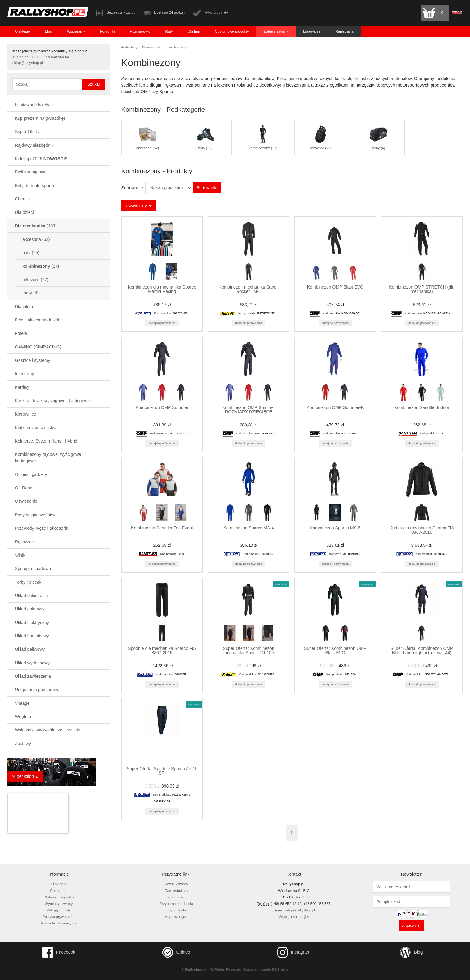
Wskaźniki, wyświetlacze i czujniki (47, 730)
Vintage (22, 703)
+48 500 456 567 (57, 57)
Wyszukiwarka (176, 884)
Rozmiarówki (140, 31)
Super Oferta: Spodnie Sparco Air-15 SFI (162, 771)
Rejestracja (344, 31)
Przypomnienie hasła (176, 904)
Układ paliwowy (30, 649)
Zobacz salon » (276, 31)
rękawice (35, 280)
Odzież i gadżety (31, 474)
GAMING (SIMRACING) (38, 347)
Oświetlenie (26, 501)
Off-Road (24, 488)
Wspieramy (76, 31)
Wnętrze (23, 717)
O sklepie (22, 31)
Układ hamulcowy (32, 636)
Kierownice (25, 414)
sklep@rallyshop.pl (28, 63)
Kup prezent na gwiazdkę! (40, 118)
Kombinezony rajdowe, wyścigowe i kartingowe (49, 458)
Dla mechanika (36, 226)
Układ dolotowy (30, 609)
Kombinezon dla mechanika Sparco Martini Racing (162, 289)
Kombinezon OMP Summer (162, 407)
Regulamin (59, 890)
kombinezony (41, 266)
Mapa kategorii (176, 917)
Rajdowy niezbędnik (34, 145)
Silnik (20, 555)
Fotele (21, 333)
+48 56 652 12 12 (27, 57)
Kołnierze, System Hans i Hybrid (46, 441)
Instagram (294, 952)
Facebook (59, 952)
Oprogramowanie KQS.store (266, 969)
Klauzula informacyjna (59, 923)
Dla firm (194, 31)
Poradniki (107, 31)
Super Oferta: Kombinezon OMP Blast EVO (335, 650)
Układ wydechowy (32, 663)
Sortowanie (207, 188)
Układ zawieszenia (33, 676)
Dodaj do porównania (162, 323)
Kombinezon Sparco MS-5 (335, 528)
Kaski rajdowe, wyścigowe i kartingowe (52, 401)
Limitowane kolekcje (34, 105)
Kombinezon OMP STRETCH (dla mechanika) (422, 289)
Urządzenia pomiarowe (37, 690)
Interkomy (24, 374)
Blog (48, 31)
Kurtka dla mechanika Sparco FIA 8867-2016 (422, 530)
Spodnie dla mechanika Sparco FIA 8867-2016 (162, 650)
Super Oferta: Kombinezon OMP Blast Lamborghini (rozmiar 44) (422, 650)
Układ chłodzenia (32, 596)
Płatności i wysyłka (59, 897)
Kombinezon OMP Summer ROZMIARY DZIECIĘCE (249, 410)
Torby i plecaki (29, 582)
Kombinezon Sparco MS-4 (249, 528)
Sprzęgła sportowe (33, 569)
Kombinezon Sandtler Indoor (422, 407)
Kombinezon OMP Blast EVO (335, 287)
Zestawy (23, 744)
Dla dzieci (24, 212)
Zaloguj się (176, 897)
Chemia (22, 199)
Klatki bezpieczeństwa (36, 428)
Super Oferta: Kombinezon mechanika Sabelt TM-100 (249, 650)
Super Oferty (27, 132)
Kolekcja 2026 (41, 159)
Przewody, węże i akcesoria (42, 528)
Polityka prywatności (59, 917)
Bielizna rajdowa (31, 172)
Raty (169, 31)
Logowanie (312, 31)
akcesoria (36, 239)
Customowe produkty (232, 31)
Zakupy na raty (59, 910)
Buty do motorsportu (34, 186)
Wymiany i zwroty (59, 904)
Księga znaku (176, 910)
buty (31, 253)
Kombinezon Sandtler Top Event (162, 528)
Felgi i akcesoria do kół (37, 320)
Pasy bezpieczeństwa (36, 515)
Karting (22, 387)
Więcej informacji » (294, 917)
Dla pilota (24, 307)
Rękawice (24, 542)
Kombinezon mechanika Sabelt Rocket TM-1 (249, 289)
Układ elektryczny (32, 623)
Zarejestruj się (176, 890)
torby (30, 293)
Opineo (176, 952)
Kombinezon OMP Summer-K (335, 407)
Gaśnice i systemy (33, 360)
